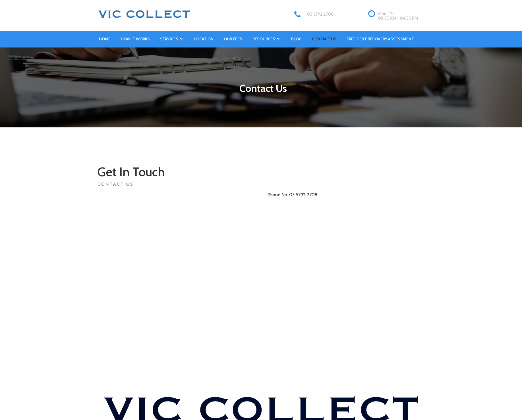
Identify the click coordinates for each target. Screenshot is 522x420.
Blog (296, 39)
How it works (135, 39)
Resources (267, 39)
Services (172, 39)
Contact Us (324, 39)
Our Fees (233, 39)
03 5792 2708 (320, 14)
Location (204, 39)
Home (105, 39)
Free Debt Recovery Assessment (380, 39)
